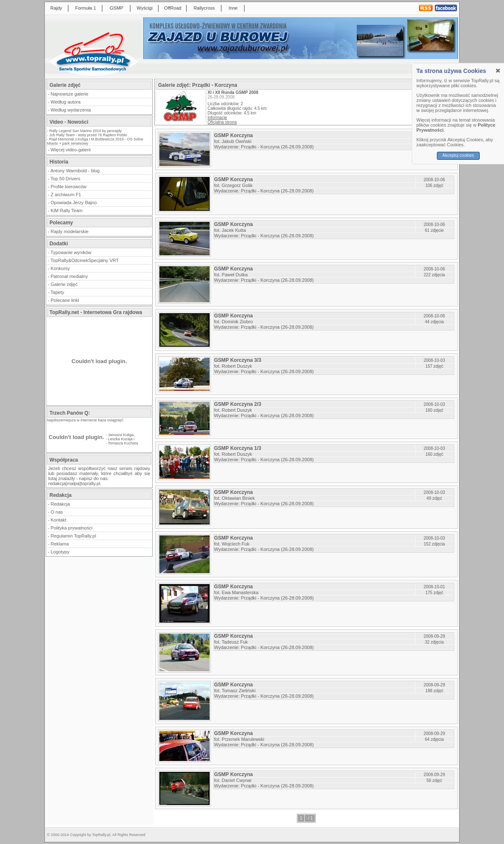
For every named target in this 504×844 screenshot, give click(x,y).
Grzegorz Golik (237, 185)
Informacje (217, 118)
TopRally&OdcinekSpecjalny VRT (85, 260)
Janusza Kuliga (121, 435)
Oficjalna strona (222, 122)
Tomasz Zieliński (239, 691)
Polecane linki (65, 300)
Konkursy (60, 268)
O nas (57, 512)
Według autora (66, 102)
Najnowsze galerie (70, 94)
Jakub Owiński (237, 141)
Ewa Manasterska (240, 592)
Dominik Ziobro (237, 322)
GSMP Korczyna (234, 135)
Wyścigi (145, 8)
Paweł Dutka (235, 275)
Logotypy (60, 552)
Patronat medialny (69, 276)
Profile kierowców (69, 187)
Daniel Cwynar (237, 780)
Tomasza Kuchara (123, 443)
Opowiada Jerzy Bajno (74, 203)
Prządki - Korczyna (260, 147)
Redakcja (60, 504)
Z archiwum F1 (66, 195)
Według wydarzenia (71, 110)
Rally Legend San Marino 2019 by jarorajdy (86, 131)
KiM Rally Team (67, 210)
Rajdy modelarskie (70, 231)
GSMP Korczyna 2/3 (238, 404)
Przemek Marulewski (243, 739)
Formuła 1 (86, 8)
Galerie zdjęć (64, 284)
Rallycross (204, 8)
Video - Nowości (69, 122)
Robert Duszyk (237, 366)
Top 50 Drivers (66, 179)
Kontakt (58, 520)
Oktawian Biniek (238, 498)
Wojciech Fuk (236, 544)
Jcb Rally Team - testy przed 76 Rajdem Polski (88, 135)
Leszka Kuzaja (121, 439)
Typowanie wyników (71, 252)
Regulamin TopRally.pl (73, 536)
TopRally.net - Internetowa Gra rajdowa (96, 312)
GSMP (117, 8)
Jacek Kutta (234, 230)
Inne (233, 8)
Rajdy (56, 8)
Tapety (57, 292)
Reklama (60, 544)
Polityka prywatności (72, 528)
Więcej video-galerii (71, 150)
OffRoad (173, 8)
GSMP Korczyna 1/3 (238, 448)
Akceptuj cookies (458, 155)
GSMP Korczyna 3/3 (238, 360)
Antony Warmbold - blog (75, 171)
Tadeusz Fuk (235, 642)
